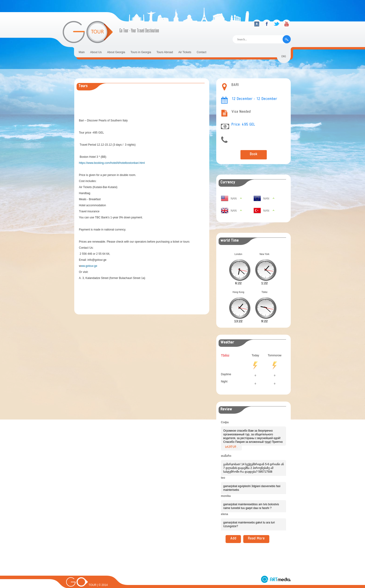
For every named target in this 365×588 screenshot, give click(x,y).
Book (254, 155)
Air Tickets (185, 52)
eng (284, 57)
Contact (201, 52)
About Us (96, 52)
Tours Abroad (165, 52)
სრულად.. (231, 440)
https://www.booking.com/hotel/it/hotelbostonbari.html (112, 163)
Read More (256, 532)
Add (233, 532)
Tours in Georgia (141, 52)
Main (82, 52)
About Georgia (116, 52)
